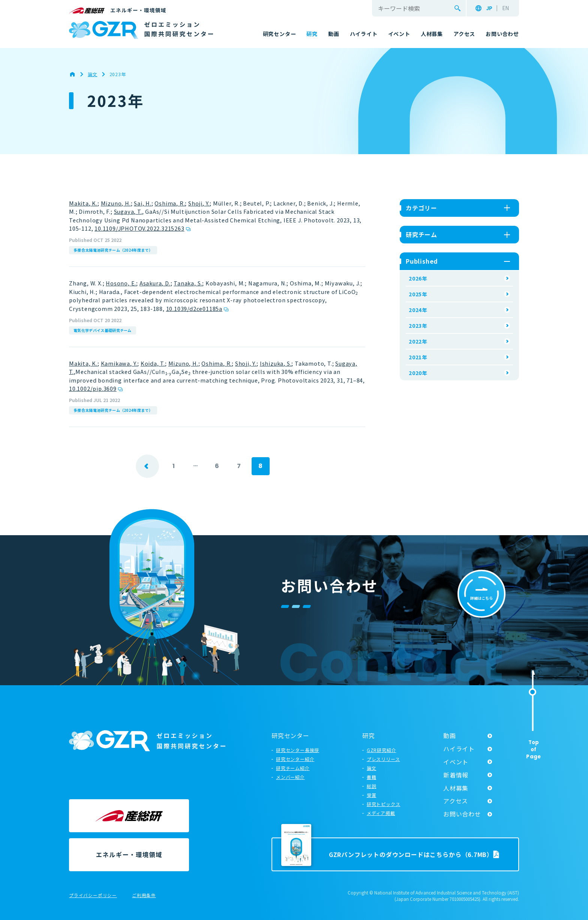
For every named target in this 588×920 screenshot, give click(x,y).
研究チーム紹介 (293, 768)
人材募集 (456, 788)
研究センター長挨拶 (298, 750)
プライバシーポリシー (93, 896)
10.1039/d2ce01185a (194, 308)
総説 (372, 786)
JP (489, 8)
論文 (372, 768)
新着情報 (456, 775)
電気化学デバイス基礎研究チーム (103, 330)
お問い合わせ (462, 814)
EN (505, 8)
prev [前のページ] (147, 466)
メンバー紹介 (290, 777)
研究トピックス (384, 804)
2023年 (418, 326)
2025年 (418, 294)
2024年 (418, 310)
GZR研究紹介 (382, 750)
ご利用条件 (144, 896)
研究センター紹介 (295, 759)
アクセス (456, 801)
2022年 (418, 341)
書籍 (372, 777)
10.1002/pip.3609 (93, 388)
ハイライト (459, 749)
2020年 (418, 373)
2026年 (418, 278)
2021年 (418, 357)
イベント (456, 762)
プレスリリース (383, 759)
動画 (450, 735)
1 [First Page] (174, 466)
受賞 (372, 795)
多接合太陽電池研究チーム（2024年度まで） (113, 250)
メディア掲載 (381, 813)
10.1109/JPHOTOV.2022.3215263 (139, 228)
